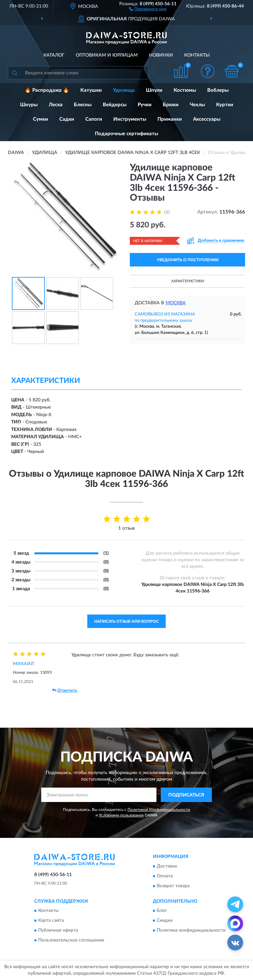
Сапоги (94, 119)
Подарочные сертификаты (126, 134)
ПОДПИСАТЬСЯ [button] (186, 795)
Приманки (170, 119)
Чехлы (197, 105)
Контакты (197, 55)
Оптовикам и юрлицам (107, 55)
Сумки (41, 119)
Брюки (171, 105)
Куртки (225, 105)
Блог (162, 911)
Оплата (165, 876)
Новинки (161, 55)
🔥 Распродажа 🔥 (47, 90)
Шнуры (29, 105)
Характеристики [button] (188, 281)
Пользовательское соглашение (71, 941)
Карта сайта (51, 921)
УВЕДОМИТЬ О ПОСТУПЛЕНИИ (188, 260)
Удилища (124, 90)
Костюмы (185, 90)
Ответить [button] (65, 691)
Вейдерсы (115, 105)
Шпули (154, 90)
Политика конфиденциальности (191, 931)
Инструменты (130, 119)
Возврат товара (173, 886)
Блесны (83, 105)
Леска (56, 105)
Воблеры (218, 90)
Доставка (167, 866)
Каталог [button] (54, 55)
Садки (67, 119)
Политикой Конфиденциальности (159, 810)
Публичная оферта (58, 931)
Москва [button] (176, 303)
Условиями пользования (121, 815)
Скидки (165, 921)
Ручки (145, 105)
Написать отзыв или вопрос (126, 621)
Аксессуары (207, 119)
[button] (148, 9)
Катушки (91, 90)
